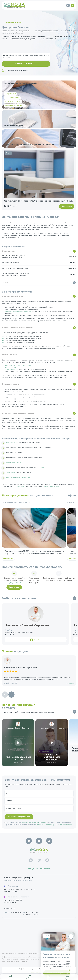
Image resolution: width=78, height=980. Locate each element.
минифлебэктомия (11, 370)
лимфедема (11, 473)
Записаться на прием (24, 64)
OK (70, 970)
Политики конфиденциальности (34, 823)
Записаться (67, 206)
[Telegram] (39, 861)
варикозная (11, 443)
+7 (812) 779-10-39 (14, 583)
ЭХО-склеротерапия (12, 98)
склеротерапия (10, 368)
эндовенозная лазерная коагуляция (18, 366)
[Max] (47, 861)
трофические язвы (13, 463)
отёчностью (21, 486)
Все (74, 598)
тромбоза (40, 468)
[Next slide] (11, 695)
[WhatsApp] (31, 861)
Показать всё (8, 559)
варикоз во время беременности (19, 478)
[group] (39, 671)
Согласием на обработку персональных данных (53, 825)
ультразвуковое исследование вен (18, 311)
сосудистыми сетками (51, 486)
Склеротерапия (10, 94)
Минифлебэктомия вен (13, 102)
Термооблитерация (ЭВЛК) (15, 106)
